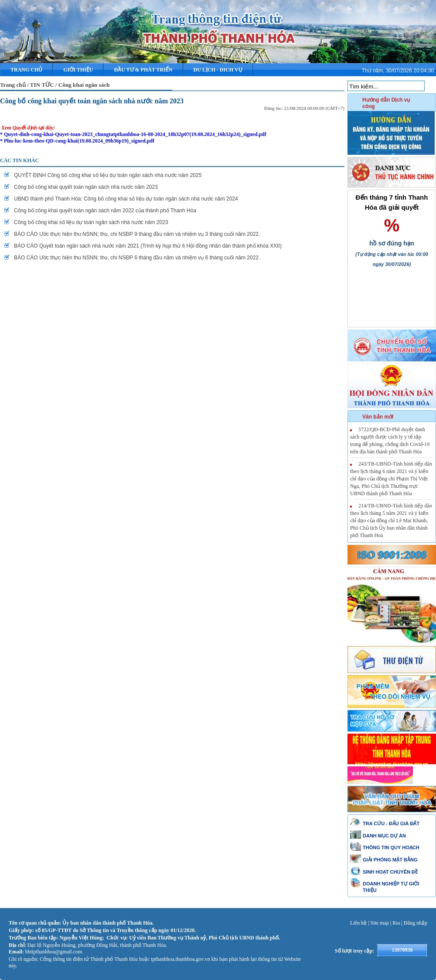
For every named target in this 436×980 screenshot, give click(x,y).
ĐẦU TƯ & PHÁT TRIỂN (143, 70)
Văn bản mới (378, 417)
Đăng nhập (416, 923)
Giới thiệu (78, 70)
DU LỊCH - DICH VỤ (218, 70)
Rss (396, 923)
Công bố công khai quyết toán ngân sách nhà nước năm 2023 (92, 101)
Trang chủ (26, 70)
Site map (380, 923)
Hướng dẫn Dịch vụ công (386, 103)
